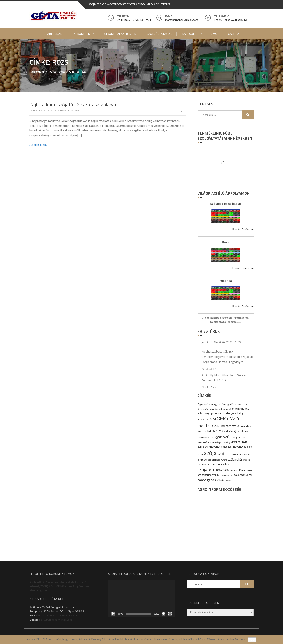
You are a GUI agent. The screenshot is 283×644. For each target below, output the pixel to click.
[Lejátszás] (113, 614)
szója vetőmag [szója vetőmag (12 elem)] (238, 470)
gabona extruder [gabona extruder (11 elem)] (221, 413)
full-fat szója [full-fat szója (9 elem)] (204, 413)
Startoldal (53, 34)
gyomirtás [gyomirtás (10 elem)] (245, 426)
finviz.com (248, 229)
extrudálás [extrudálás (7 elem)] (224, 409)
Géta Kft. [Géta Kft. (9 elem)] (202, 431)
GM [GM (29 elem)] (213, 419)
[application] (141, 599)
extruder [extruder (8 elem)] (214, 409)
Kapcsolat (190, 34)
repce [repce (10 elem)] (201, 454)
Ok (252, 640)
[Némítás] (164, 614)
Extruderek (81, 34)
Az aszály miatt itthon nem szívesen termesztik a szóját (225, 378)
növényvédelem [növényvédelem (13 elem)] (243, 446)
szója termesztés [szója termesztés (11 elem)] (219, 464)
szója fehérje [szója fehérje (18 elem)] (236, 459)
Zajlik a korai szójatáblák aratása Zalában (74, 105)
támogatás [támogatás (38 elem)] (207, 480)
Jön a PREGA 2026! (213, 342)
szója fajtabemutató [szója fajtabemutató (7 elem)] (218, 460)
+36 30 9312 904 (67, 615)
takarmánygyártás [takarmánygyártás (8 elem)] (224, 475)
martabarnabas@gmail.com (55, 620)
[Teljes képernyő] (170, 614)
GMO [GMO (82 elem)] (222, 419)
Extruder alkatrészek (119, 34)
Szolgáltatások (159, 34)
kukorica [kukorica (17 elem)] (203, 437)
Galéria (234, 34)
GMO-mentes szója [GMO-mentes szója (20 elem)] (226, 426)
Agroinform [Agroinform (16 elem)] (205, 404)
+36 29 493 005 (45, 615)
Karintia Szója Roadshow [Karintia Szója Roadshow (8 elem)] (236, 431)
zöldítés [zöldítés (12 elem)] (221, 480)
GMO (214, 34)
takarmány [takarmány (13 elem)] (208, 475)
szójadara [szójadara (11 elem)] (238, 454)
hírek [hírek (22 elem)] (219, 431)
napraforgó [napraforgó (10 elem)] (204, 447)
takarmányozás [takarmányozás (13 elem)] (243, 475)
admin (75, 111)
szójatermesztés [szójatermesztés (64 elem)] (213, 469)
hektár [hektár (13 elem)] (211, 431)
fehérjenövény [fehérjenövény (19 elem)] (240, 409)
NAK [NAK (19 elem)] (244, 442)
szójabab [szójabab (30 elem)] (224, 454)
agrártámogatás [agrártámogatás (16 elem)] (224, 404)
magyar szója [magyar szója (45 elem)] (221, 437)
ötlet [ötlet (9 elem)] (229, 480)
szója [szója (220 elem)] (210, 453)
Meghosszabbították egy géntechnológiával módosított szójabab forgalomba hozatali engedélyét (227, 357)
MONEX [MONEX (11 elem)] (235, 442)
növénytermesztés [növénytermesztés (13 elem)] (221, 446)
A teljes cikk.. (38, 144)
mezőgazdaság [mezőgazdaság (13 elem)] (221, 442)
